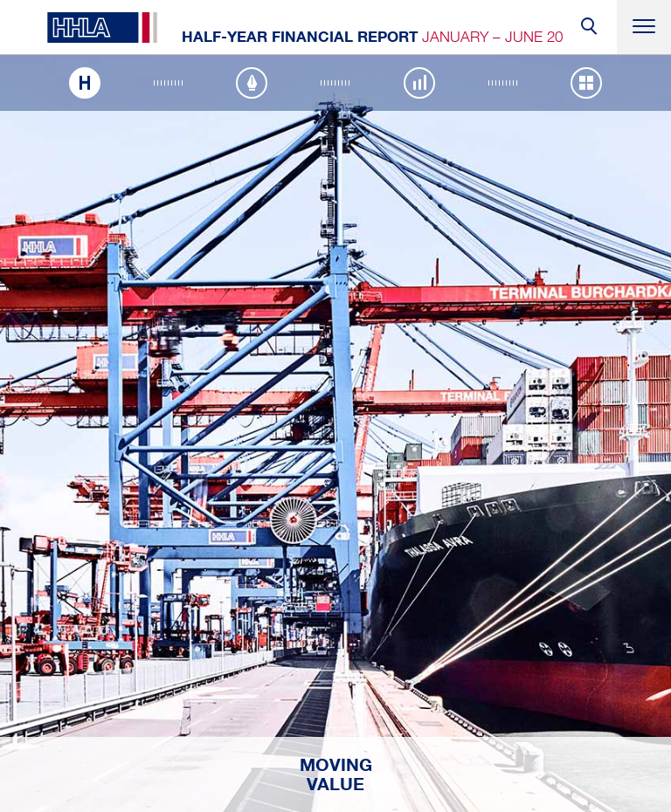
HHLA (102, 28)
